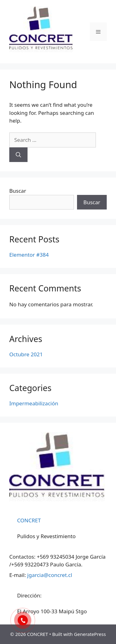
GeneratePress (90, 634)
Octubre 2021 (26, 354)
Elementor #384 (29, 255)
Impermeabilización (34, 403)
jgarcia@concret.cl (50, 575)
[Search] (18, 155)
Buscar (18, 191)
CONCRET (29, 520)
